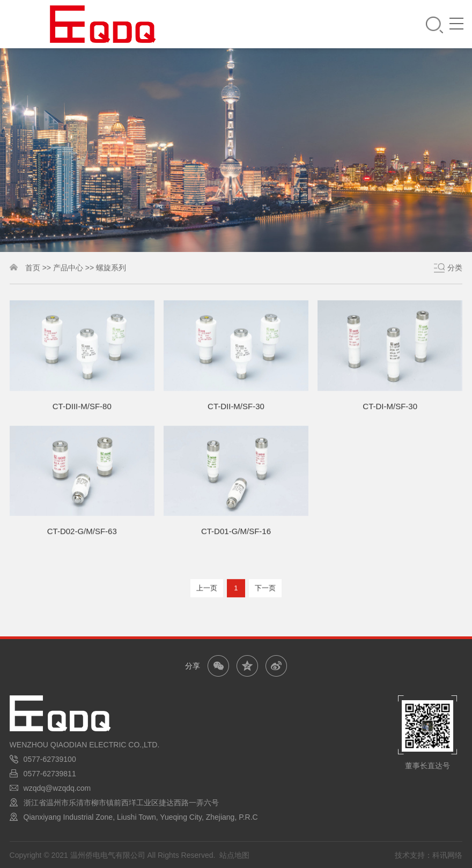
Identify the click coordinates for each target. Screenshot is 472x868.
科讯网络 (447, 855)
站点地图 (234, 855)
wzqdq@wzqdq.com (57, 788)
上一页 (207, 589)
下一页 (265, 589)
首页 (33, 269)
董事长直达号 (427, 766)
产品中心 (68, 269)
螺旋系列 (111, 269)
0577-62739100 (50, 759)
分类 (455, 269)
